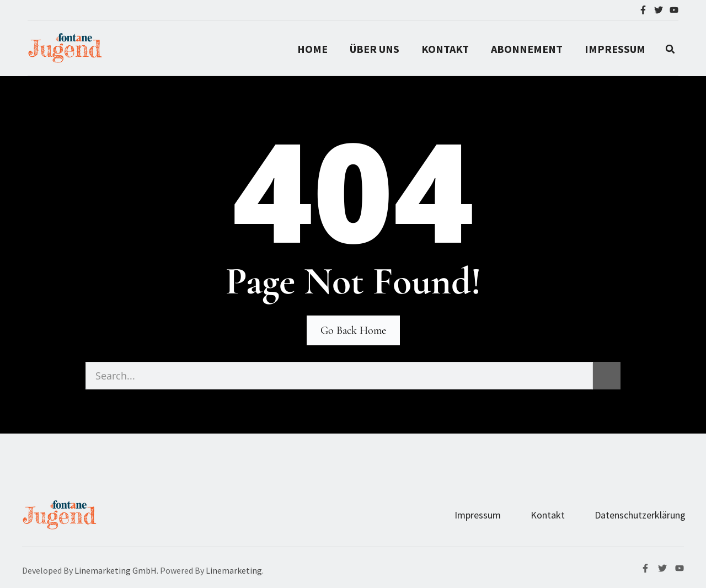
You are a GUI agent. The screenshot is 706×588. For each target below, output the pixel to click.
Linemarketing (234, 570)
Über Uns (375, 49)
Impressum (478, 515)
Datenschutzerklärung (640, 515)
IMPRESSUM (615, 49)
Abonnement (527, 49)
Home (312, 49)
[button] (670, 49)
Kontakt (445, 49)
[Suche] (607, 376)
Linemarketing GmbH (116, 570)
